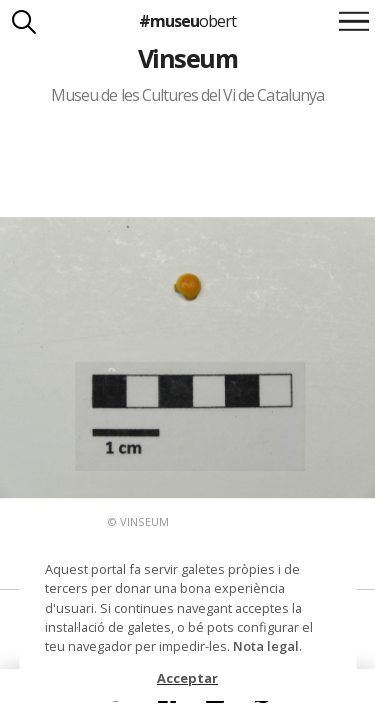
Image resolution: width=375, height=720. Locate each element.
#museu (187, 21)
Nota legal (266, 646)
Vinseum (187, 58)
